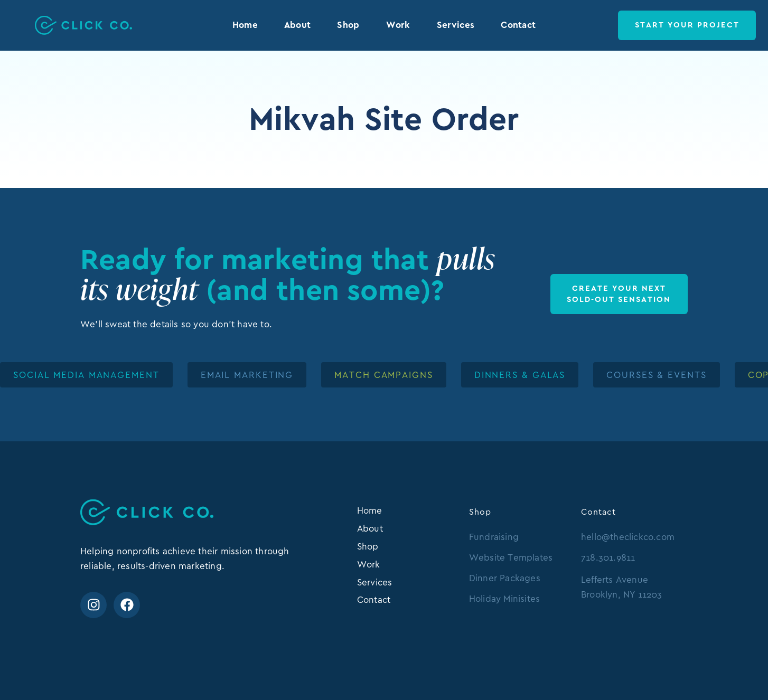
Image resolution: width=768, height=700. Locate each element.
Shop (348, 25)
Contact (518, 25)
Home (245, 25)
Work (398, 25)
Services (456, 25)
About (298, 25)
